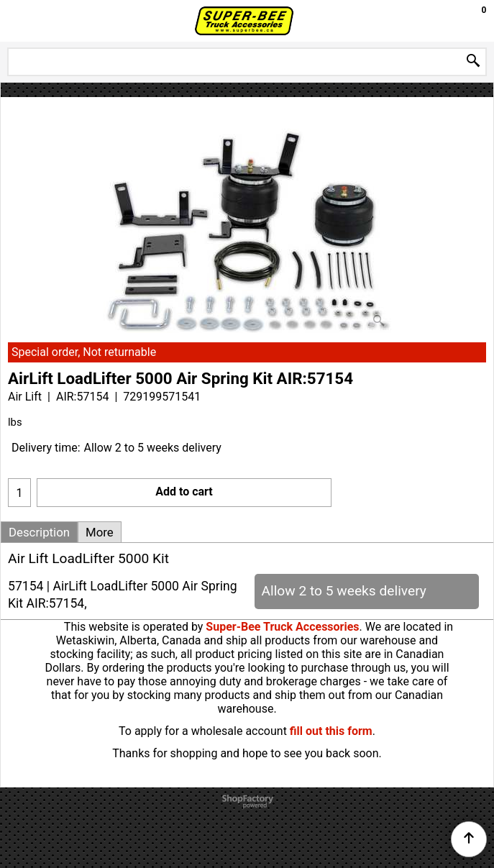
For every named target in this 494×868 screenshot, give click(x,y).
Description (39, 532)
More (100, 532)
